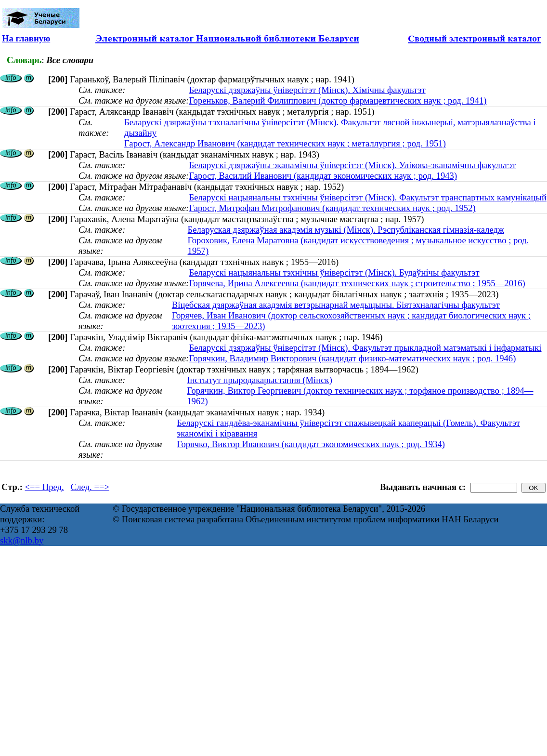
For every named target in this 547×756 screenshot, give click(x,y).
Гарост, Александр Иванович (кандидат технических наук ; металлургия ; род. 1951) (285, 143)
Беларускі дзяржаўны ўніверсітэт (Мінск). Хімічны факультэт (307, 90)
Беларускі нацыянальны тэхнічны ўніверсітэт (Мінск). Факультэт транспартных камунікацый (368, 197)
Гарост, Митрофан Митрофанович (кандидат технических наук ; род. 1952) (332, 208)
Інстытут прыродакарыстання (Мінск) (260, 380)
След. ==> (90, 487)
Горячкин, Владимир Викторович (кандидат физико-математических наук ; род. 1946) (352, 358)
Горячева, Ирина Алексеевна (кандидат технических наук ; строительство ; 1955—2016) (357, 283)
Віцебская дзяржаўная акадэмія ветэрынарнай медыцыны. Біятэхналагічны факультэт (336, 305)
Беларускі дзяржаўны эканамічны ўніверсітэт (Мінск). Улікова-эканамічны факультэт (352, 165)
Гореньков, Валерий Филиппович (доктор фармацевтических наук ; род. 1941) (338, 100)
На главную (26, 38)
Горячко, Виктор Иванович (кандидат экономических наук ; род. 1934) (311, 444)
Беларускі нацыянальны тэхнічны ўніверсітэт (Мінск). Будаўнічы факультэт (334, 272)
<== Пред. (45, 487)
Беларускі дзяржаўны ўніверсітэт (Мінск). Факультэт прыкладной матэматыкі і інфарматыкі (365, 348)
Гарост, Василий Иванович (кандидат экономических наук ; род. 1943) (323, 176)
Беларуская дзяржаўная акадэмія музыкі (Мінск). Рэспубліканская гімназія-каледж (346, 230)
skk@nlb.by (22, 540)
